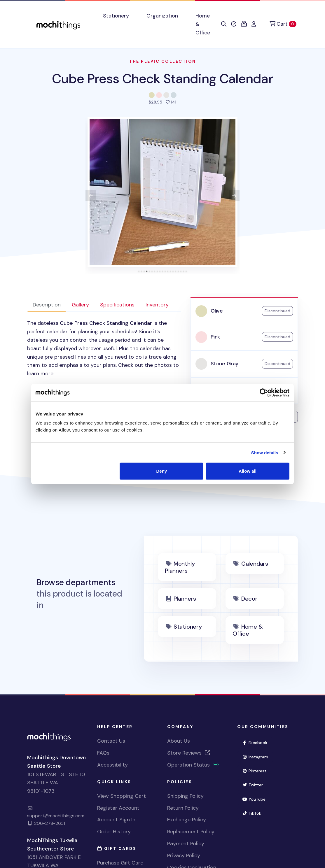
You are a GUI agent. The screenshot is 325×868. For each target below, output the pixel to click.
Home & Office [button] (203, 24)
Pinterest (257, 770)
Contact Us (111, 741)
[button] (224, 24)
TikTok (254, 813)
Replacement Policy (191, 832)
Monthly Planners (180, 567)
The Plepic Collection (163, 61)
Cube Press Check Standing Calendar (162, 79)
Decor (249, 599)
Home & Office (248, 630)
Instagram (258, 756)
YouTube (256, 799)
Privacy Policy (184, 855)
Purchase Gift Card (120, 863)
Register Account (118, 808)
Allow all (248, 471)
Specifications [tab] (117, 305)
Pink (215, 337)
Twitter (255, 784)
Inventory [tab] (157, 305)
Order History (114, 832)
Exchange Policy (187, 820)
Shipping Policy (185, 796)
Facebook (257, 742)
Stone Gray (224, 364)
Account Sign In (116, 820)
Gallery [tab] (80, 305)
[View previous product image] (91, 196)
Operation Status (193, 765)
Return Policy (183, 808)
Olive (217, 311)
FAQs (103, 753)
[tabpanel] (104, 383)
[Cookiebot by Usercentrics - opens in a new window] (264, 392)
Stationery (188, 627)
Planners (185, 599)
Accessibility (112, 765)
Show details (265, 452)
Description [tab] (47, 305)
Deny (162, 471)
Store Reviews (189, 753)
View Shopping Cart (122, 796)
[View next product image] (234, 196)
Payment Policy (186, 844)
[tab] (139, 271)
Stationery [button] (116, 16)
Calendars (255, 564)
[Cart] (283, 24)
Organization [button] (162, 16)
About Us (179, 741)
